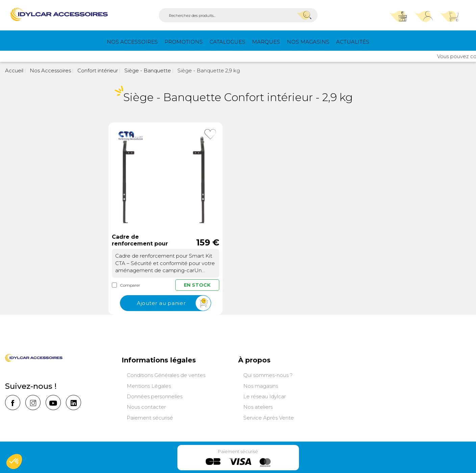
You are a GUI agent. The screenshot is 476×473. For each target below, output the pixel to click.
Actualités (353, 42)
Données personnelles (155, 396)
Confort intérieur (97, 70)
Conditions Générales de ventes (166, 375)
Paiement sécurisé (150, 418)
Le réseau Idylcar (265, 396)
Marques (266, 42)
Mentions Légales (149, 386)
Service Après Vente (269, 418)
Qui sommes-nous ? (268, 375)
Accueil (14, 70)
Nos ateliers (258, 407)
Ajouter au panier (174, 303)
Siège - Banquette (147, 70)
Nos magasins (308, 42)
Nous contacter (146, 407)
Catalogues (227, 42)
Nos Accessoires (132, 42)
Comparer (126, 285)
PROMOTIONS (184, 42)
